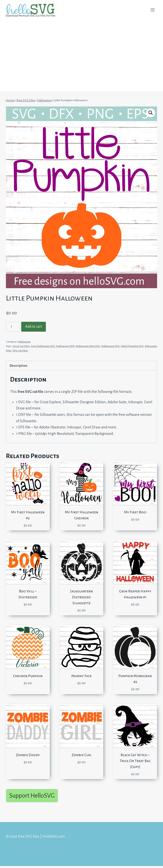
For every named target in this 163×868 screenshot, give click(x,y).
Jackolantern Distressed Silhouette (81, 597)
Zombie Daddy (28, 755)
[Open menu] (153, 10)
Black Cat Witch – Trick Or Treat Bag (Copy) (135, 761)
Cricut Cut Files (21, 346)
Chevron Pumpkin (28, 676)
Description (18, 366)
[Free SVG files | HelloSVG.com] (33, 10)
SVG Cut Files (20, 351)
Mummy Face (81, 676)
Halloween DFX (65, 346)
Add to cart (34, 326)
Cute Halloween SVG (43, 346)
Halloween (24, 342)
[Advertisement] (81, 57)
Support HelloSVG (32, 796)
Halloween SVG (110, 346)
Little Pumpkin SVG (132, 346)
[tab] (81, 366)
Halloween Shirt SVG (88, 346)
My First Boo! (135, 512)
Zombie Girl (81, 755)
